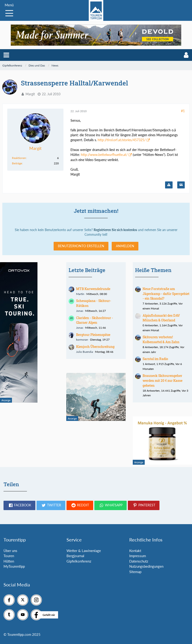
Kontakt (135, 551)
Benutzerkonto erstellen (81, 246)
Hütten (9, 561)
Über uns (10, 551)
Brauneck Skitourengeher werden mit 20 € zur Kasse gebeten (162, 380)
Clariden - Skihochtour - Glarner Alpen (95, 320)
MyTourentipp (14, 566)
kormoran (82, 340)
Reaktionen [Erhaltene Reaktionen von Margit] (19, 158)
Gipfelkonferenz (79, 561)
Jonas (80, 311)
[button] (6, 55)
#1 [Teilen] (183, 111)
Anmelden (125, 246)
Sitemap (135, 572)
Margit (30, 94)
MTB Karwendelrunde (93, 289)
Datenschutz (139, 561)
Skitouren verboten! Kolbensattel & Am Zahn (161, 339)
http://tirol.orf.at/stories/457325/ (122, 140)
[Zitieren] (181, 185)
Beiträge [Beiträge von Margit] (17, 163)
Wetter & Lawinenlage (84, 551)
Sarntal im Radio (155, 359)
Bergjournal (75, 556)
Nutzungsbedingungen (146, 566)
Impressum (138, 556)
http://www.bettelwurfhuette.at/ (104, 155)
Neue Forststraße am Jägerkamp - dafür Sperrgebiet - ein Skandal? (166, 294)
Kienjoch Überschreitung (95, 347)
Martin (80, 294)
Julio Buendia (85, 352)
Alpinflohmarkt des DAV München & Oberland (161, 318)
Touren (9, 556)
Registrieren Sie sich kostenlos (115, 230)
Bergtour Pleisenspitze (93, 335)
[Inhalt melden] (169, 185)
